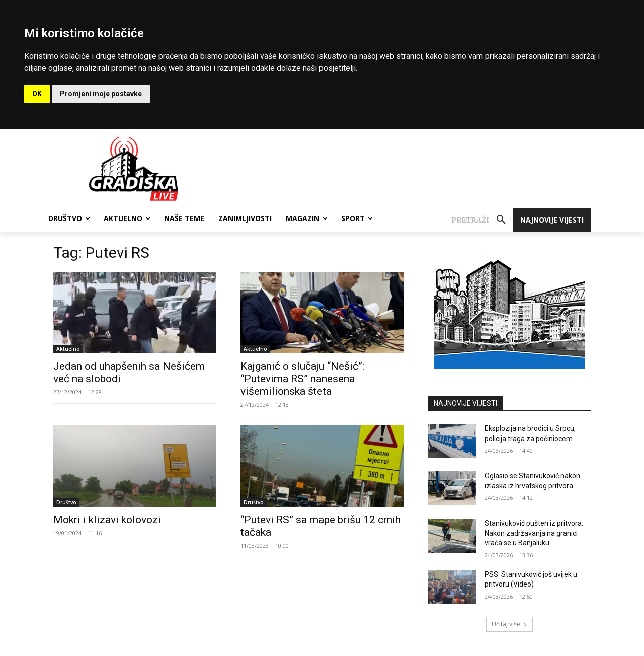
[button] (482, 220)
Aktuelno (68, 349)
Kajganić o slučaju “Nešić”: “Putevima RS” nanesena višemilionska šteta (302, 379)
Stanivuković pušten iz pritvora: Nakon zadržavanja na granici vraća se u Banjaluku (534, 533)
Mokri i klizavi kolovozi (107, 520)
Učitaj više (509, 624)
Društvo (66, 502)
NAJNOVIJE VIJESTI (465, 403)
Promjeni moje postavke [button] (101, 94)
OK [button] (37, 94)
